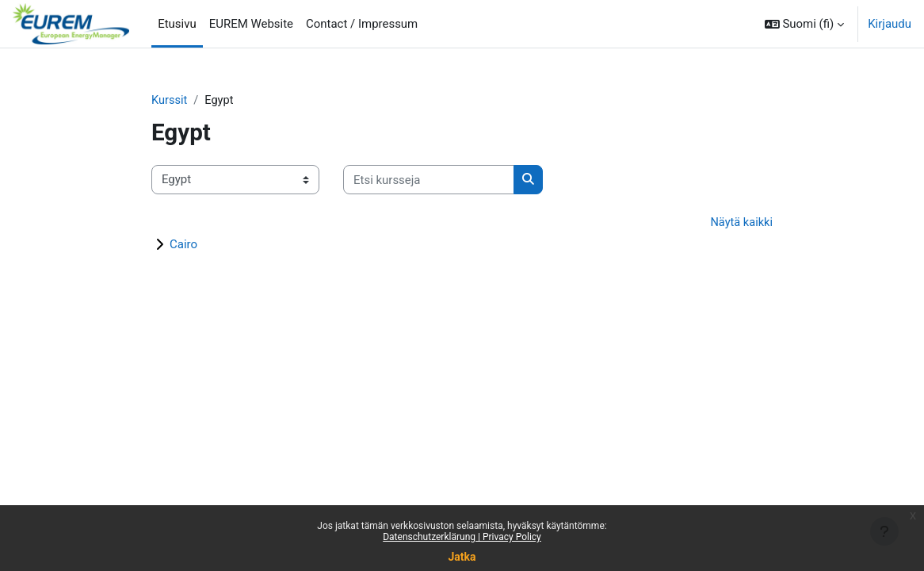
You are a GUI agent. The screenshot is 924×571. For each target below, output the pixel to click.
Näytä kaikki (741, 223)
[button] (805, 24)
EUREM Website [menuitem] (251, 24)
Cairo (183, 245)
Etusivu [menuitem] (177, 24)
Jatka (462, 557)
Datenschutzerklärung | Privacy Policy (462, 537)
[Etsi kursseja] (429, 180)
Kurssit (170, 101)
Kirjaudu (890, 24)
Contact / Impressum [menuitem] (362, 24)
